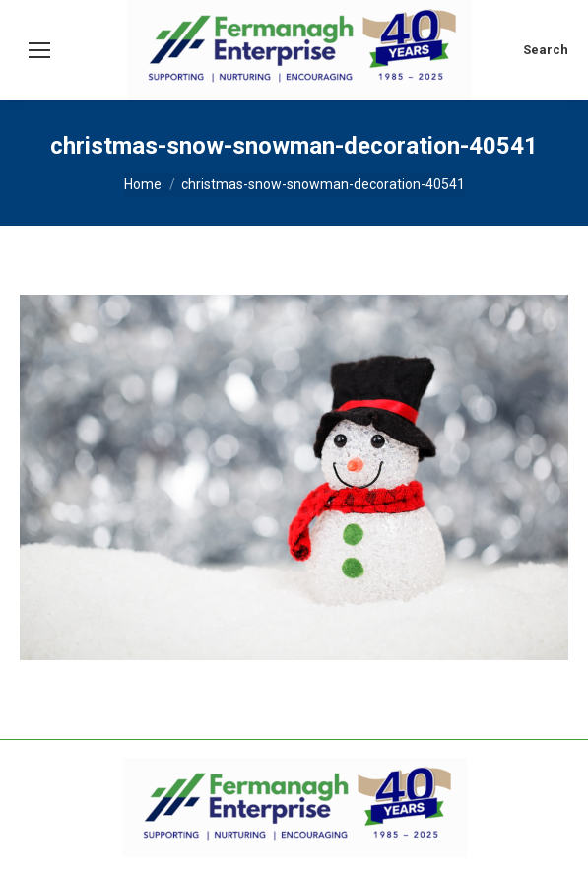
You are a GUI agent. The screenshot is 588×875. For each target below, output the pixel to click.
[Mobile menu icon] (39, 50)
